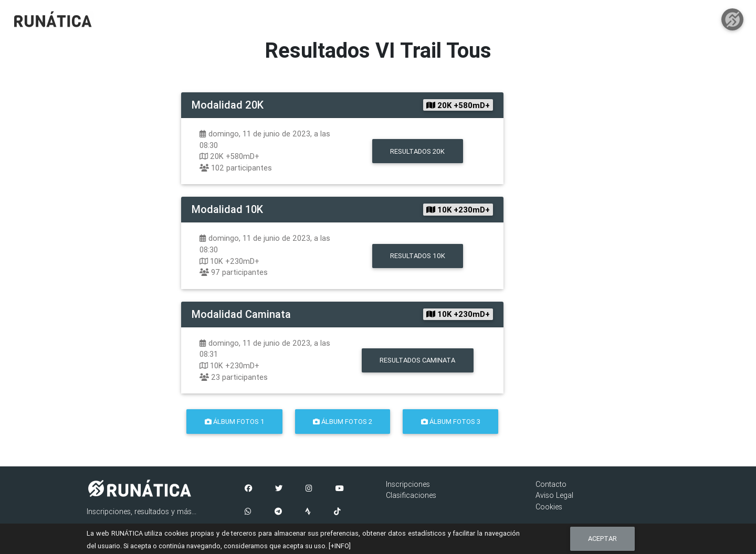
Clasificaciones (411, 495)
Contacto (551, 484)
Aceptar (602, 539)
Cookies (549, 507)
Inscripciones (408, 484)
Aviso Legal (554, 495)
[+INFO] (340, 546)
